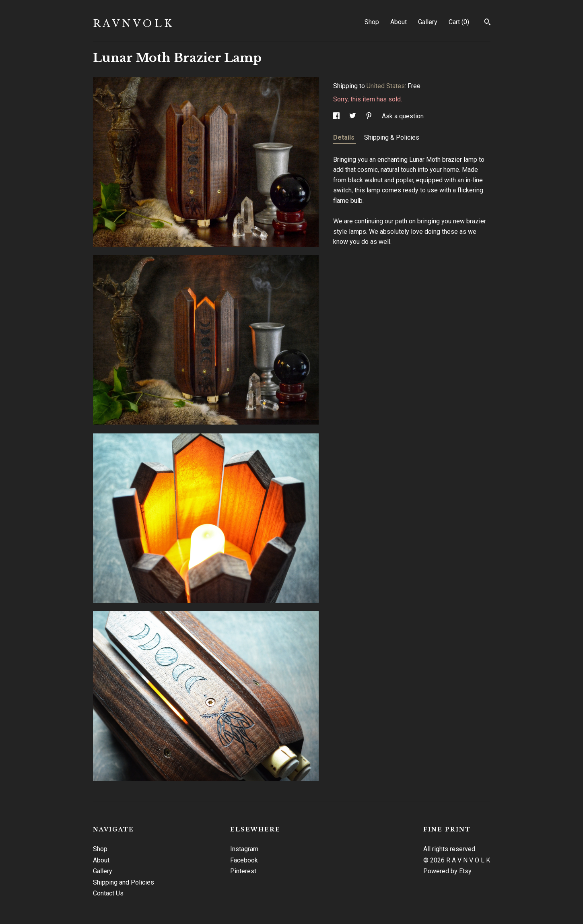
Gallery (428, 22)
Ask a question (403, 116)
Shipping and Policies (124, 882)
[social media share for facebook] (337, 116)
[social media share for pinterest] (370, 116)
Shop (372, 22)
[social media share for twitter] (353, 116)
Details (345, 137)
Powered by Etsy (447, 871)
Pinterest (243, 871)
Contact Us (108, 893)
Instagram (244, 849)
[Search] (487, 23)
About (399, 22)
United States (386, 86)
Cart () (459, 22)
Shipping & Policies (392, 137)
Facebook (244, 860)
